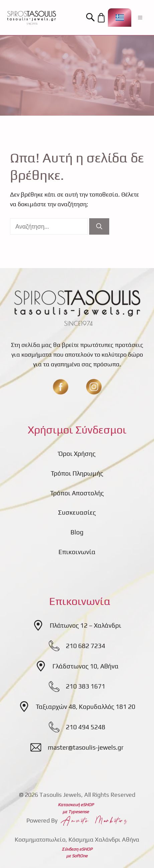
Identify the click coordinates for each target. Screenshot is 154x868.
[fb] (60, 387)
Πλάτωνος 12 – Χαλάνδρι (86, 625)
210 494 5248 (86, 727)
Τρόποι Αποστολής (77, 493)
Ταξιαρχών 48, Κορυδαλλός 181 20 (86, 707)
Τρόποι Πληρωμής (77, 473)
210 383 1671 (86, 686)
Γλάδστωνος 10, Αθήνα (86, 666)
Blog (77, 532)
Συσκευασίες (77, 512)
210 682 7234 (86, 646)
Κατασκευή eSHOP (76, 805)
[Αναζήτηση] (99, 226)
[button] (91, 18)
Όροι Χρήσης (77, 454)
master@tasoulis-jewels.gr (86, 747)
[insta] (94, 387)
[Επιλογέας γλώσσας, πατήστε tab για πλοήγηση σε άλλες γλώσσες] (120, 18)
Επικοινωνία (77, 552)
